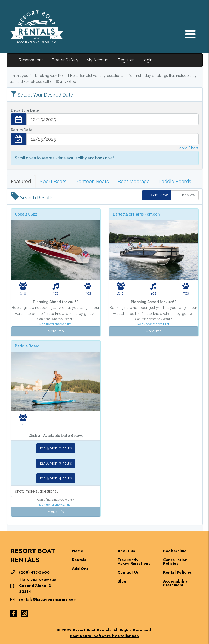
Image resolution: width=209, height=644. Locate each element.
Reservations (31, 60)
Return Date (22, 130)
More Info (56, 331)
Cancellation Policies (175, 562)
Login (147, 60)
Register (126, 60)
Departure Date (25, 110)
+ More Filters (187, 148)
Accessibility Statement (176, 583)
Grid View (156, 195)
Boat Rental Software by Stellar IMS (105, 636)
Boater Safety (65, 60)
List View (185, 195)
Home (78, 551)
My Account (98, 60)
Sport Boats (53, 181)
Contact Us (128, 572)
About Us (126, 551)
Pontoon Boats (92, 181)
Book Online (175, 551)
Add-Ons (80, 569)
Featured (21, 181)
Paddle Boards (175, 181)
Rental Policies (178, 572)
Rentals (79, 560)
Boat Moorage (134, 181)
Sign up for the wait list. (56, 324)
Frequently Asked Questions (134, 562)
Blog (122, 581)
